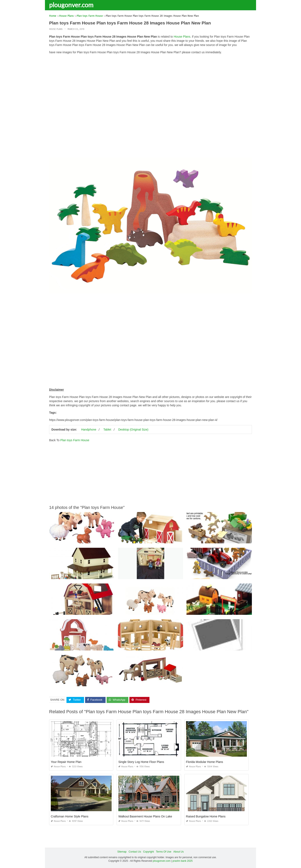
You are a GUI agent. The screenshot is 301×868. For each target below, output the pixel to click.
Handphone (89, 430)
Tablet (107, 430)
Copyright (149, 852)
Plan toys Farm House (75, 440)
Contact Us (135, 852)
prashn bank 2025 (182, 861)
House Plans (56, 29)
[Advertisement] (150, 87)
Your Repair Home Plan (66, 762)
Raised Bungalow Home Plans (206, 816)
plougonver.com (71, 5)
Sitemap (122, 852)
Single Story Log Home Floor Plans (141, 762)
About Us (178, 852)
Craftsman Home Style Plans (70, 816)
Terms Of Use (164, 852)
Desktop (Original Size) (133, 430)
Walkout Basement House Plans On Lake (145, 816)
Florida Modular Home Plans (205, 762)
